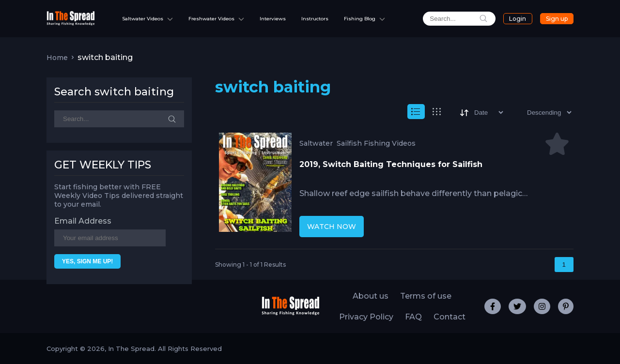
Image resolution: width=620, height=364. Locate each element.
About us (371, 296)
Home (57, 58)
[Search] (119, 119)
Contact (449, 317)
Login (518, 19)
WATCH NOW (332, 227)
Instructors (315, 19)
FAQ (413, 317)
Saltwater (316, 143)
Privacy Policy (366, 317)
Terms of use (426, 296)
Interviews (273, 19)
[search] (459, 19)
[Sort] (481, 113)
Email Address (83, 221)
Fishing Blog (360, 19)
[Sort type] (541, 113)
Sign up (557, 19)
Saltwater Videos (143, 19)
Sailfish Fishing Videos (376, 143)
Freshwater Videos (211, 19)
